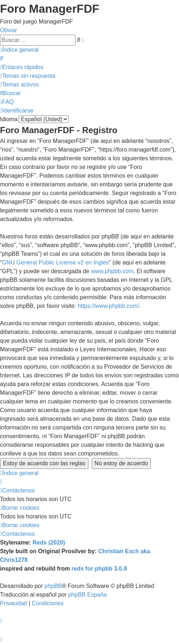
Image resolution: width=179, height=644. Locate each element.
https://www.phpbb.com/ (108, 306)
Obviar (9, 30)
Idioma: (9, 119)
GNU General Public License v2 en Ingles (55, 262)
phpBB (53, 586)
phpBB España (88, 595)
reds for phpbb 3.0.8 (99, 569)
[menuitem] (1, 58)
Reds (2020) (49, 543)
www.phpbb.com (112, 271)
